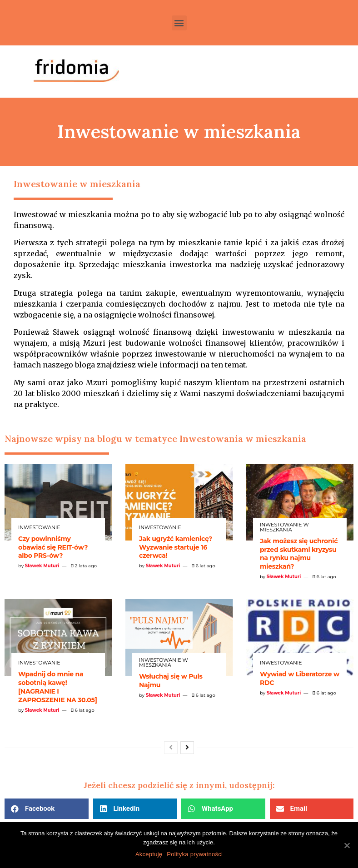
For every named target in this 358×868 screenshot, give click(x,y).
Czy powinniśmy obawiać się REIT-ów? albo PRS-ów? (53, 547)
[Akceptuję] (347, 845)
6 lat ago (204, 566)
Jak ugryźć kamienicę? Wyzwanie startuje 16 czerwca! (176, 547)
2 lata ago (84, 566)
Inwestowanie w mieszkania (284, 527)
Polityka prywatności (195, 854)
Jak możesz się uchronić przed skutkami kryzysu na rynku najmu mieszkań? (299, 554)
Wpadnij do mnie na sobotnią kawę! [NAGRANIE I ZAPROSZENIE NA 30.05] (58, 687)
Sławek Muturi (42, 566)
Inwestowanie (39, 528)
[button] (179, 23)
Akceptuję (149, 854)
